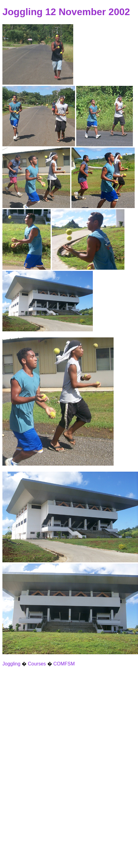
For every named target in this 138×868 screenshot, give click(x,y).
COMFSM (64, 664)
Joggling (11, 664)
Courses (37, 664)
